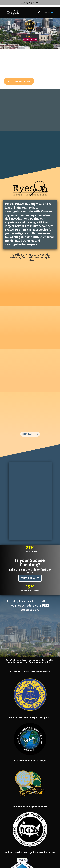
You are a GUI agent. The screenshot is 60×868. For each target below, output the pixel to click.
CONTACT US (30, 434)
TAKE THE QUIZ (30, 578)
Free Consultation (19, 81)
